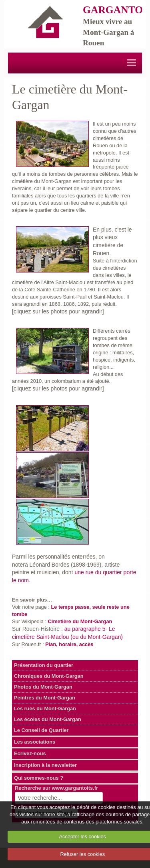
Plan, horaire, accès (69, 644)
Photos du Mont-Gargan (43, 687)
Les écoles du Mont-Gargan (48, 719)
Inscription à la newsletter (45, 765)
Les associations (35, 742)
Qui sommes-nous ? (39, 778)
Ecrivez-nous (30, 753)
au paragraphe (83, 629)
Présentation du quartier (44, 665)
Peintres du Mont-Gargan (45, 698)
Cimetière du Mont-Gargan (80, 621)
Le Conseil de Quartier (41, 730)
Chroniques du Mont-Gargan (49, 676)
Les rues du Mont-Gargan (45, 708)
